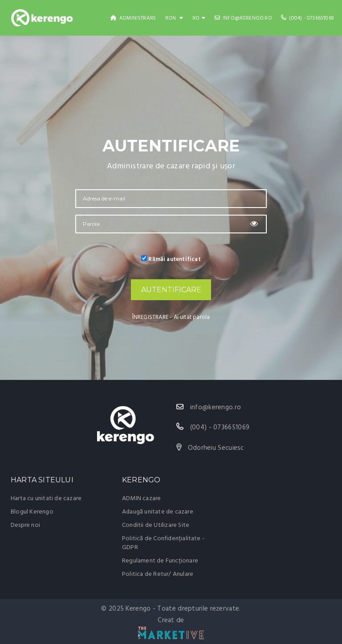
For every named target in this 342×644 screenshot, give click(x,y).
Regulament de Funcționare (160, 561)
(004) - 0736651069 (307, 18)
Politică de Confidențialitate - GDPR (163, 543)
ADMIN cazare (141, 499)
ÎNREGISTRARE (150, 317)
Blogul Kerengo (32, 512)
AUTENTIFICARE (171, 290)
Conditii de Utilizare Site (156, 525)
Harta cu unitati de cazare (46, 499)
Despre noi (25, 525)
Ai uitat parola (192, 317)
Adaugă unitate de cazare (158, 512)
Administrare (133, 18)
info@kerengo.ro (243, 18)
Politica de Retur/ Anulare (158, 574)
